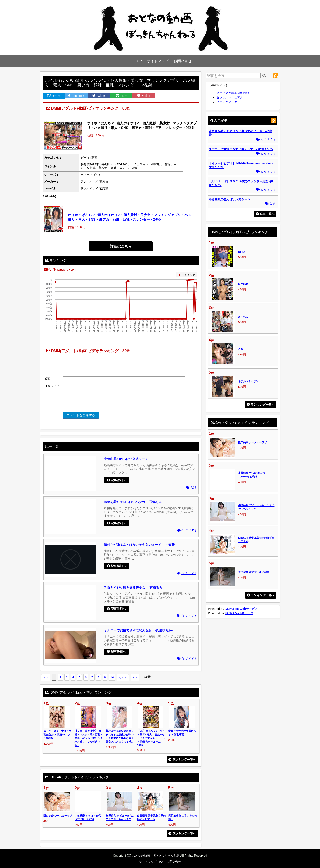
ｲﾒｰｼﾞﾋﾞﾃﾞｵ (187, 530)
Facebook (76, 96)
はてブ (54, 96)
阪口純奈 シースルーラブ (58, 816)
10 (112, 677)
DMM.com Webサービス (241, 609)
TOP (138, 61)
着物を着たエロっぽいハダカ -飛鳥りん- (134, 502)
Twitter (99, 96)
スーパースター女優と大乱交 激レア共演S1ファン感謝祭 (57, 735)
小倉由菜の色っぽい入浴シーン (126, 459)
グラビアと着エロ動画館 (233, 93)
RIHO (241, 252)
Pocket (144, 96)
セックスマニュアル (230, 97)
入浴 (191, 488)
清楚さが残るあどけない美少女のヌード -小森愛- (140, 545)
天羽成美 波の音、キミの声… (255, 572)
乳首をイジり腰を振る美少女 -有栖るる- (134, 587)
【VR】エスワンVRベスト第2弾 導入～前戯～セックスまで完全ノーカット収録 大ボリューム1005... (151, 738)
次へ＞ (123, 678)
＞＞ (135, 678)
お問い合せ (183, 61)
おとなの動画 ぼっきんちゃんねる (156, 856)
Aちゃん (243, 317)
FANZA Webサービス (239, 613)
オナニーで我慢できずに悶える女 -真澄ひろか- (138, 630)
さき (241, 349)
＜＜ (46, 678)
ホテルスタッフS (248, 381)
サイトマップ (158, 61)
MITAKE (243, 284)
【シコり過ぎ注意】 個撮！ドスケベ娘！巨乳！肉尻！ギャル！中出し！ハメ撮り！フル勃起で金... (89, 738)
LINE (121, 96)
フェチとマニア (227, 102)
